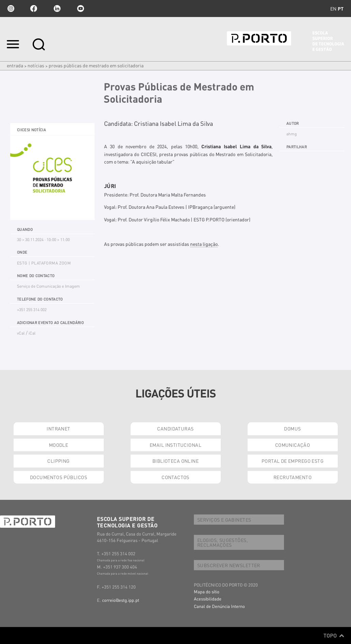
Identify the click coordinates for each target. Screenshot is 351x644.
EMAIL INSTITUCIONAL (175, 445)
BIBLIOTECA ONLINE (175, 461)
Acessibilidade (208, 599)
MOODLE (59, 445)
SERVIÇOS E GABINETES (224, 520)
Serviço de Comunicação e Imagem (48, 286)
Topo (334, 635)
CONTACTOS (175, 477)
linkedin (57, 9)
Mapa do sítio (207, 591)
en (333, 9)
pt (341, 9)
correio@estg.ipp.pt (121, 600)
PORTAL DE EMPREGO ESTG (292, 461)
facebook (34, 9)
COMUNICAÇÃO (293, 445)
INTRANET (58, 428)
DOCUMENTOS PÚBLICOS (58, 477)
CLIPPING (58, 461)
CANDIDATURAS (175, 428)
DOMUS (292, 428)
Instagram (10, 9)
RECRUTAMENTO (292, 477)
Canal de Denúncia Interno (219, 606)
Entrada (15, 65)
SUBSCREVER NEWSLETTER (229, 565)
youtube (81, 9)
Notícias (36, 65)
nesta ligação (204, 244)
